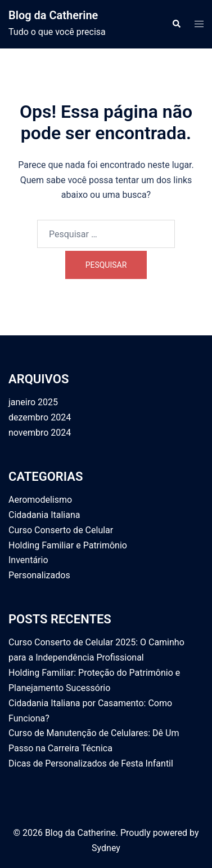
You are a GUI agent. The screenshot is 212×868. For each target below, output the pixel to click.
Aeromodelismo (40, 500)
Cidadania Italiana (44, 515)
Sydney (106, 848)
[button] (176, 24)
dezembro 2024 (40, 417)
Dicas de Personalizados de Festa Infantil (91, 763)
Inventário (28, 560)
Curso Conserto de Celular (61, 530)
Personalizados (39, 575)
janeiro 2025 (33, 402)
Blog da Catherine (53, 15)
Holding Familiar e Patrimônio (68, 545)
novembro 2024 (40, 433)
